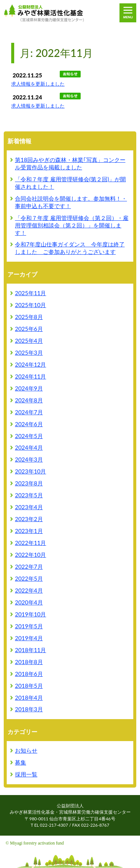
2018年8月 (29, 662)
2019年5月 (29, 626)
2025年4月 (29, 341)
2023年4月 (29, 507)
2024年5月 (29, 436)
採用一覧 (26, 774)
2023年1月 (29, 531)
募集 (21, 762)
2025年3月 (29, 352)
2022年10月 (30, 555)
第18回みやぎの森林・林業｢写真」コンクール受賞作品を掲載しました (70, 163)
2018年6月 (29, 674)
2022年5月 (29, 578)
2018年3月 (29, 709)
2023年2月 (29, 519)
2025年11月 (30, 293)
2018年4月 (29, 698)
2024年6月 (29, 424)
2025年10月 (30, 305)
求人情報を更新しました (38, 84)
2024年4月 (29, 447)
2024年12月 (30, 364)
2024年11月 (30, 376)
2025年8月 (29, 317)
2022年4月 (29, 590)
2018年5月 (29, 686)
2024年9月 (29, 388)
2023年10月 (30, 471)
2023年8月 (29, 483)
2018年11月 (30, 650)
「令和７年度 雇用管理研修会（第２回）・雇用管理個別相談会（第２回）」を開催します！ (72, 225)
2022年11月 (30, 543)
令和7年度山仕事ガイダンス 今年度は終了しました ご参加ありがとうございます (70, 248)
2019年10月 (30, 614)
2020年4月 (29, 602)
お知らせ (26, 750)
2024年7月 (29, 412)
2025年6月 (29, 329)
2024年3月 (29, 459)
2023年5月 (29, 495)
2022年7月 (29, 567)
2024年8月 (29, 400)
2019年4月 (29, 638)
